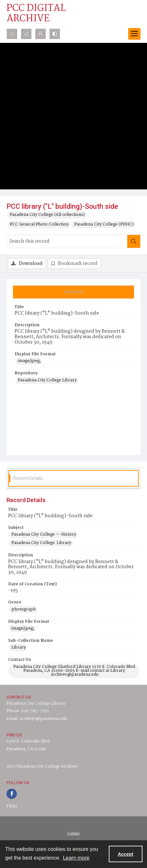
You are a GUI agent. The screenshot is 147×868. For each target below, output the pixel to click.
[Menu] (134, 34)
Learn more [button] (76, 858)
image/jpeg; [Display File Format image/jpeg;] (29, 361)
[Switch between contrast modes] (55, 34)
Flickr (12, 806)
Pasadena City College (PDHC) (104, 225)
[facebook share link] (12, 794)
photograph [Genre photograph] (23, 610)
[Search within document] (134, 241)
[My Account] (40, 34)
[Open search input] (12, 34)
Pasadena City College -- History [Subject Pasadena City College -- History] (44, 535)
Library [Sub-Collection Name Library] (19, 648)
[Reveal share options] (26, 34)
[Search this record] (67, 241)
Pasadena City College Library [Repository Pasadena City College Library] (47, 380)
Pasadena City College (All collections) (47, 215)
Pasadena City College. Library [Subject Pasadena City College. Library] (41, 543)
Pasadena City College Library (36, 704)
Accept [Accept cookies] (126, 854)
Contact (73, 833)
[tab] (73, 292)
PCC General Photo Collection (39, 225)
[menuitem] (73, 833)
